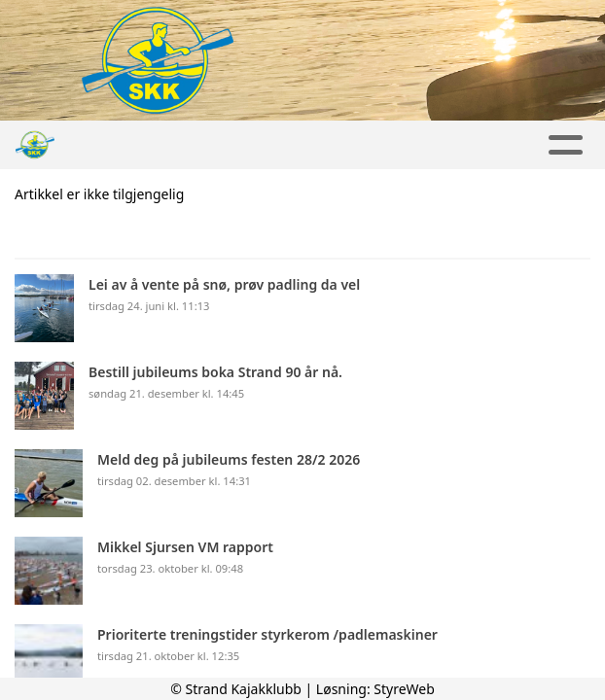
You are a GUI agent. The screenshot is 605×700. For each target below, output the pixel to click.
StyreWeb (404, 689)
